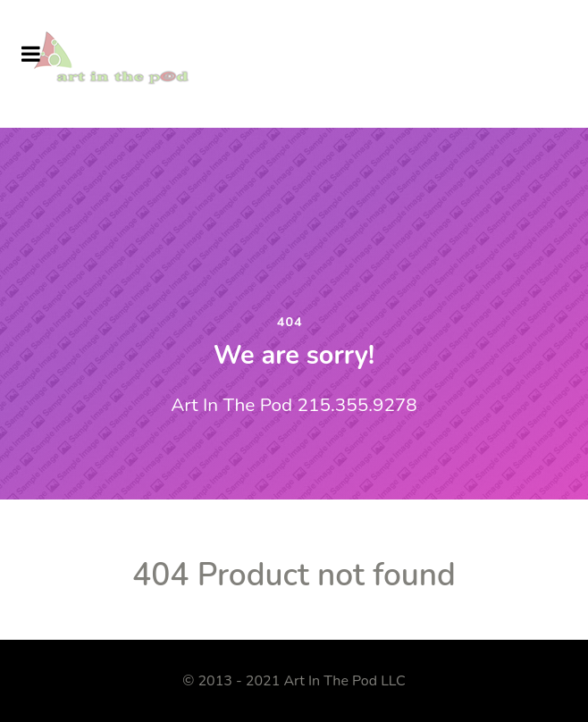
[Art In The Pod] (120, 63)
